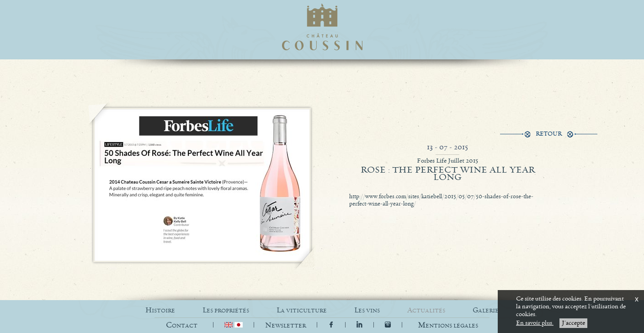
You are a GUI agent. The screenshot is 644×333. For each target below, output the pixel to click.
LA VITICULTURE (302, 310)
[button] (448, 325)
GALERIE (486, 310)
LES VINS (367, 310)
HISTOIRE (160, 310)
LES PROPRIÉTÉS (226, 310)
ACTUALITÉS (426, 310)
